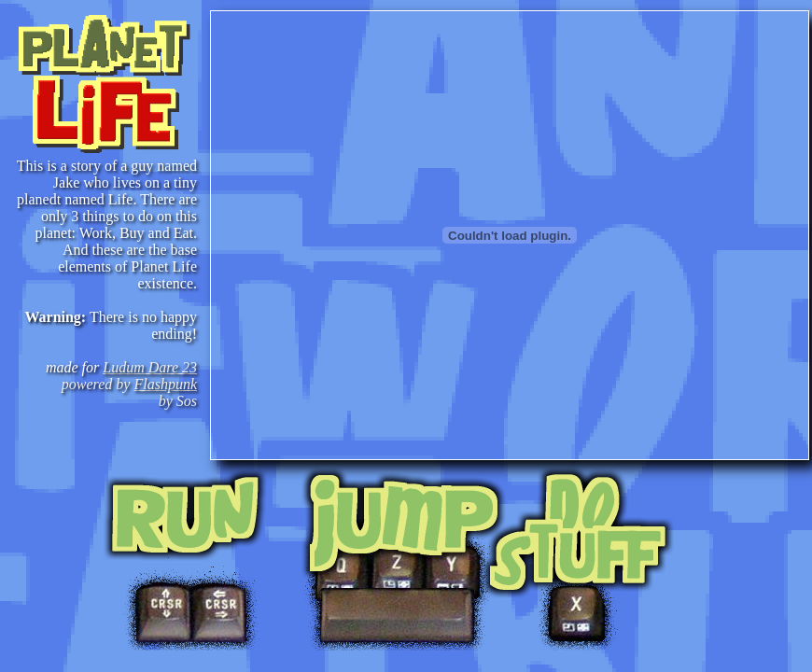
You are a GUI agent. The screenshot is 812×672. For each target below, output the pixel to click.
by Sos (178, 401)
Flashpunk (165, 384)
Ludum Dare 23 (150, 367)
